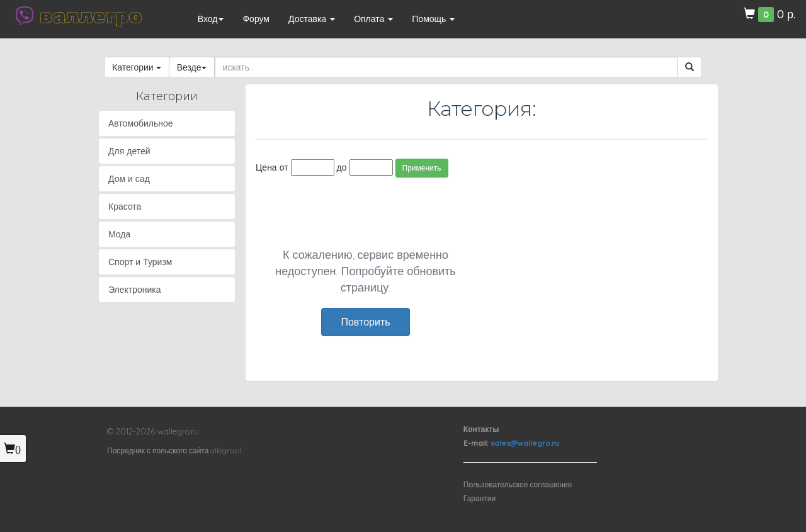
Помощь (433, 19)
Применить (422, 168)
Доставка (312, 19)
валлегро (91, 16)
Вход (211, 19)
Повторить (365, 322)
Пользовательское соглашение (518, 484)
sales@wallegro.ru (525, 443)
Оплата (373, 19)
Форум (256, 19)
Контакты (481, 429)
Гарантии (480, 498)
